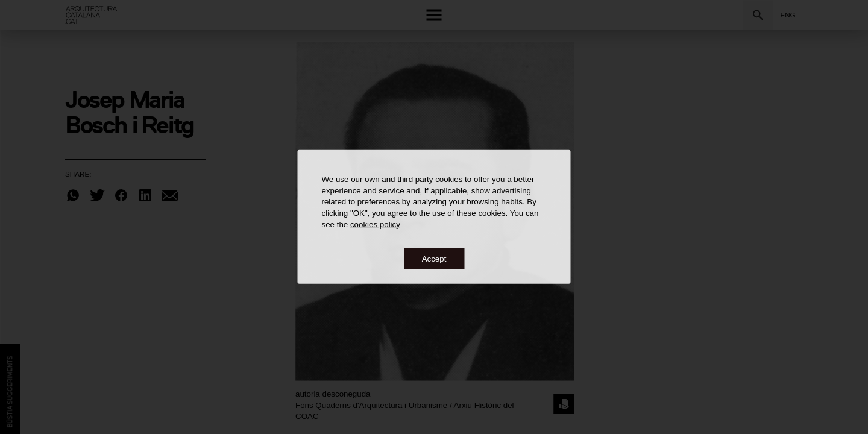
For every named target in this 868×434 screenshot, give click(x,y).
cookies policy (375, 224)
